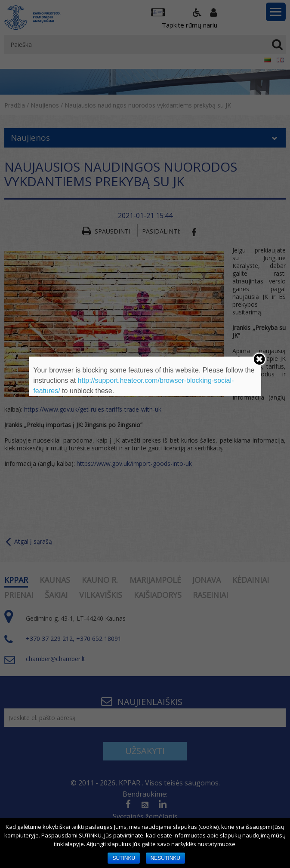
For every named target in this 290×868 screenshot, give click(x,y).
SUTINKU (124, 858)
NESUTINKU (165, 858)
